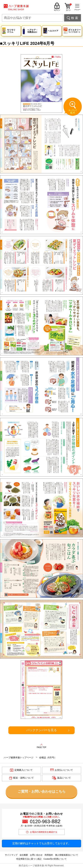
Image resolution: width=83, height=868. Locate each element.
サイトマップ (11, 855)
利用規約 (49, 855)
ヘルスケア (53, 31)
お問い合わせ (36, 855)
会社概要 (24, 855)
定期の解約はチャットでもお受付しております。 (42, 843)
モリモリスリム (11, 31)
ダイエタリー (74, 31)
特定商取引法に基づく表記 (29, 859)
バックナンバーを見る (42, 730)
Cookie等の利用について (55, 859)
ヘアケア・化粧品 (33, 31)
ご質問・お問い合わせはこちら (42, 791)
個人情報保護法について (67, 855)
